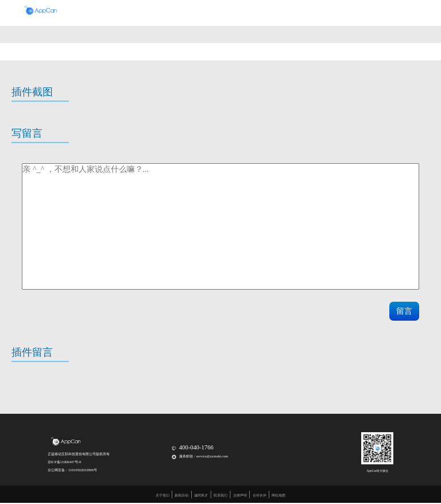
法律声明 (240, 495)
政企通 (231, 11)
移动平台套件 (199, 11)
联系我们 (220, 495)
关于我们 (163, 495)
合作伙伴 (283, 11)
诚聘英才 (201, 495)
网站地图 (278, 495)
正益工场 (312, 11)
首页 (141, 11)
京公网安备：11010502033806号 (72, 470)
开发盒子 (165, 11)
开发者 (256, 11)
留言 (404, 311)
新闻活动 (181, 495)
